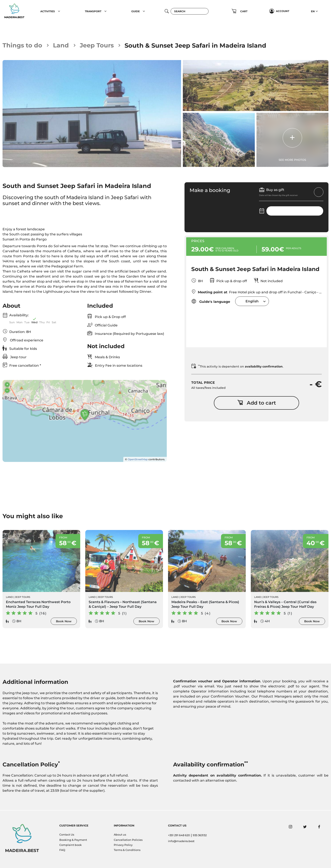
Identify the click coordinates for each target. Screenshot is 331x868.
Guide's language (211, 301)
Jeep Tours (97, 45)
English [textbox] (252, 301)
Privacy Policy (123, 845)
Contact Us (67, 835)
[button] (59, 11)
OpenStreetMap (138, 459)
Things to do (22, 45)
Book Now (64, 621)
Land (61, 45)
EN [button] (313, 11)
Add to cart (257, 403)
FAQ (62, 850)
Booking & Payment (73, 840)
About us (120, 835)
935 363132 (200, 835)
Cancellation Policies (128, 840)
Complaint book (71, 845)
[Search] (190, 11)
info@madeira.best (181, 841)
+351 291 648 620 (179, 835)
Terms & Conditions (127, 850)
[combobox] (252, 301)
